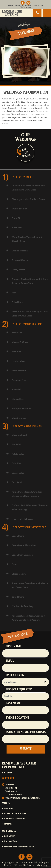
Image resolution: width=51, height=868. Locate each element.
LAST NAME (13, 704)
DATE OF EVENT (16, 675)
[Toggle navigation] (47, 13)
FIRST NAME (14, 647)
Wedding (8, 809)
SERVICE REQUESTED (19, 690)
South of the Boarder (15, 814)
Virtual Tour (11, 842)
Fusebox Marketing (37, 865)
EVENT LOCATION (17, 718)
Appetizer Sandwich (14, 819)
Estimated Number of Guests (26, 732)
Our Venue (9, 836)
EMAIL (10, 661)
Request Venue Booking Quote (19, 847)
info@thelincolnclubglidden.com (23, 798)
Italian (8, 824)
